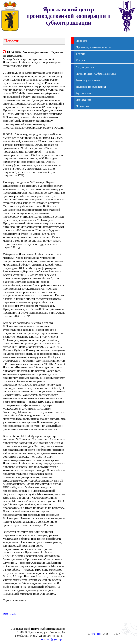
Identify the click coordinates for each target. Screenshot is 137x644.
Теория (81, 54)
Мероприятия (85, 67)
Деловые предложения (91, 87)
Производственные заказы (93, 47)
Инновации (83, 100)
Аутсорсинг (84, 93)
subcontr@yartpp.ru (53, 639)
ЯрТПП (96, 634)
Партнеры (83, 106)
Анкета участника (88, 80)
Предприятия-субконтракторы (96, 73)
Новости (82, 41)
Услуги (81, 60)
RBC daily (10, 614)
